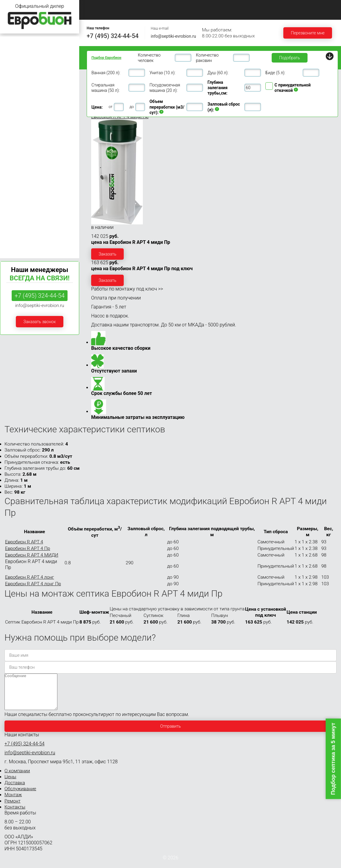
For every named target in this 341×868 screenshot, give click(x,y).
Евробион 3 (14, 65)
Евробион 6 (14, 111)
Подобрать (290, 58)
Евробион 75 (15, 213)
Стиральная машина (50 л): (105, 88)
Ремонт (97, 13)
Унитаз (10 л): (162, 73)
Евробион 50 (15, 202)
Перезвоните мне (308, 33)
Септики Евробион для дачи (30, 42)
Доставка (208, 6)
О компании (136, 6)
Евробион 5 (14, 99)
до (132, 107)
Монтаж (294, 6)
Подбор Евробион (106, 58)
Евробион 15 (15, 156)
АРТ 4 (6, 91)
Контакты (134, 13)
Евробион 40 (15, 190)
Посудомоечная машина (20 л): (165, 88)
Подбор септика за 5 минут (333, 759)
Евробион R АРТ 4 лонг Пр (33, 584)
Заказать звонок (39, 322)
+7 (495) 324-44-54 (113, 36)
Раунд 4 (8, 85)
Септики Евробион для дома (31, 54)
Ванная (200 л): (106, 73)
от (110, 107)
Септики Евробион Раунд (27, 235)
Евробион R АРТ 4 (24, 542)
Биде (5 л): (275, 73)
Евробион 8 (14, 122)
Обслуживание (252, 6)
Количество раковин (207, 58)
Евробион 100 (16, 224)
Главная (97, 6)
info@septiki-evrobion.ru (173, 36)
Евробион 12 (15, 145)
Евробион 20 (15, 167)
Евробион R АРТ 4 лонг (30, 577)
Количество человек (149, 58)
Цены (173, 6)
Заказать (107, 254)
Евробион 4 (14, 76)
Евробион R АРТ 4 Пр (28, 548)
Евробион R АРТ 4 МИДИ (32, 555)
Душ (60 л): (218, 73)
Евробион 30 (15, 179)
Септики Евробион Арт (25, 247)
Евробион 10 (15, 134)
